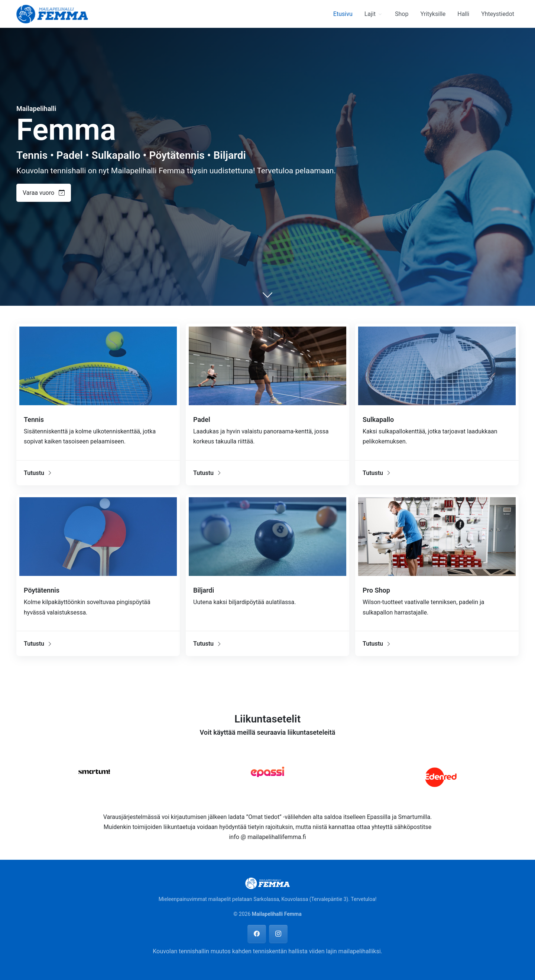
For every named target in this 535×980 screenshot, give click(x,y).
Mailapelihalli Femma (277, 914)
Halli (463, 14)
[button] (47, 193)
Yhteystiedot (498, 14)
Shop (402, 14)
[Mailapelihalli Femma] (52, 13)
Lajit (370, 14)
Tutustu (38, 473)
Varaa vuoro (44, 193)
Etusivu (343, 14)
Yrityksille (433, 14)
